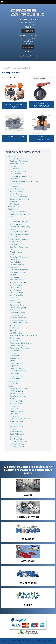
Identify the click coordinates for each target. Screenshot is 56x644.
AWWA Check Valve (18, 391)
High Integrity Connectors (18, 232)
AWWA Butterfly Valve (19, 389)
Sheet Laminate (16, 224)
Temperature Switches (19, 346)
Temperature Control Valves (21, 343)
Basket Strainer (16, 363)
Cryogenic (14, 409)
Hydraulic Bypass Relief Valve (21, 419)
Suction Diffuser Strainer (19, 371)
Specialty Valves (16, 437)
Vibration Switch (16, 358)
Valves (10, 386)
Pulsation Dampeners (18, 323)
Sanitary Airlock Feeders (19, 199)
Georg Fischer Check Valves (14, 138)
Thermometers (16, 351)
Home (4, 68)
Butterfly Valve (16, 404)
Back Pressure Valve (18, 396)
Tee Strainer (15, 373)
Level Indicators (16, 287)
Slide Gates (14, 204)
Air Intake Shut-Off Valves (20, 239)
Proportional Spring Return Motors (24, 181)
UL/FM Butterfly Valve (18, 442)
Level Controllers (17, 285)
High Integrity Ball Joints (19, 234)
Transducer (14, 356)
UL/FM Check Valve (17, 444)
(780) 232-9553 (28, 31)
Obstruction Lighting (18, 308)
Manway (13, 300)
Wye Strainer (15, 378)
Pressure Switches (17, 315)
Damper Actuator (17, 159)
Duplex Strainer (16, 366)
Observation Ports (17, 305)
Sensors (13, 330)
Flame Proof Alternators (19, 257)
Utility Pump (13, 384)
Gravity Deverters (17, 194)
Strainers (11, 361)
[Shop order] (43, 78)
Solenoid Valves (16, 184)
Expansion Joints (14, 207)
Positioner (14, 179)
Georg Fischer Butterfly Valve (41, 105)
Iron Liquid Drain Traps (19, 282)
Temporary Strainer (17, 376)
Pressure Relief (16, 431)
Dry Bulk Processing (16, 189)
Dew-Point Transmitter (19, 247)
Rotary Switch (15, 325)
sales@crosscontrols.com (28, 56)
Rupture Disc (15, 328)
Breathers (14, 244)
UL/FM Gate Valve (17, 447)
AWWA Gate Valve (17, 394)
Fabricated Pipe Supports (20, 214)
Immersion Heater (17, 280)
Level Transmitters (17, 295)
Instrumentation (14, 237)
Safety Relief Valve (17, 434)
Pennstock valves (17, 426)
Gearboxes (14, 166)
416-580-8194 (28, 47)
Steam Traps (15, 338)
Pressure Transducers (18, 318)
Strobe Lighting (16, 341)
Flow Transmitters (17, 265)
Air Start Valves (16, 242)
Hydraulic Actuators (18, 171)
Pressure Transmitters (18, 320)
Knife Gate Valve (16, 421)
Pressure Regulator (18, 313)
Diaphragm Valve (16, 411)
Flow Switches (15, 262)
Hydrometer (15, 277)
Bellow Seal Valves (17, 401)
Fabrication (12, 209)
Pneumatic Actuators (18, 176)
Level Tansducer (16, 292)
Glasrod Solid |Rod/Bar (19, 222)
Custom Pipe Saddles (18, 212)
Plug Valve (14, 429)
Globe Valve (14, 416)
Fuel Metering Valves (18, 272)
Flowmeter (14, 267)
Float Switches (17, 169)
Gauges (13, 275)
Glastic (10, 217)
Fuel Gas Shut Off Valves (20, 270)
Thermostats (15, 353)
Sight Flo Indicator (17, 333)
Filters (12, 255)
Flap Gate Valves (16, 191)
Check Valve (15, 406)
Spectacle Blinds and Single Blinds (23, 335)
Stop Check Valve (17, 439)
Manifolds (14, 298)
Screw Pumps (15, 202)
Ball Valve (14, 399)
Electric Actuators (17, 164)
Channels (13, 219)
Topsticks (13, 229)
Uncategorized (14, 381)
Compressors (13, 186)
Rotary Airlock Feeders (19, 197)
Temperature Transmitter (20, 348)
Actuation (12, 156)
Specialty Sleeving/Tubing (20, 227)
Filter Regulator (16, 252)
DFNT (12, 250)
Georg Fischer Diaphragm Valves (42, 138)
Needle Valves (15, 303)
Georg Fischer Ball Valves (14, 106)
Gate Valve (14, 414)
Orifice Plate (15, 310)
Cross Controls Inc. (20, 641)
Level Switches (16, 290)
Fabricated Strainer (17, 368)
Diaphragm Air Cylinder (19, 161)
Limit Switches (15, 174)
